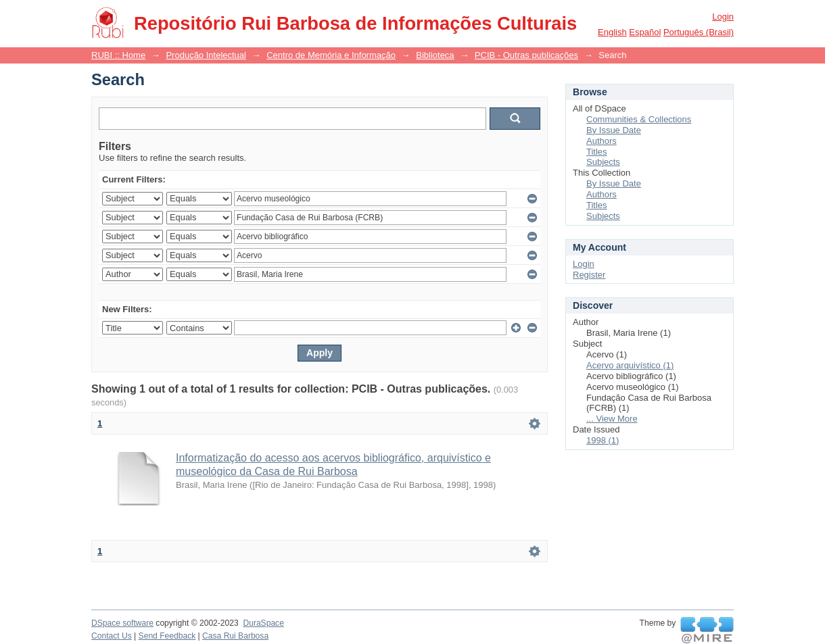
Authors (602, 141)
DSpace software (122, 623)
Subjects (603, 162)
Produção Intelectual (206, 55)
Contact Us (112, 636)
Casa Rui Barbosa (235, 636)
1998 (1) (603, 440)
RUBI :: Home (118, 55)
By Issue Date (614, 130)
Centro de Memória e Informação (331, 55)
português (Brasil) (699, 32)
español (645, 32)
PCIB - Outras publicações (526, 55)
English (612, 32)
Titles (597, 152)
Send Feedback (167, 636)
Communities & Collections (639, 119)
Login (723, 17)
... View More (612, 419)
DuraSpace (263, 623)
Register (589, 275)
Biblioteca (435, 55)
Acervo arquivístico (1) (630, 365)
